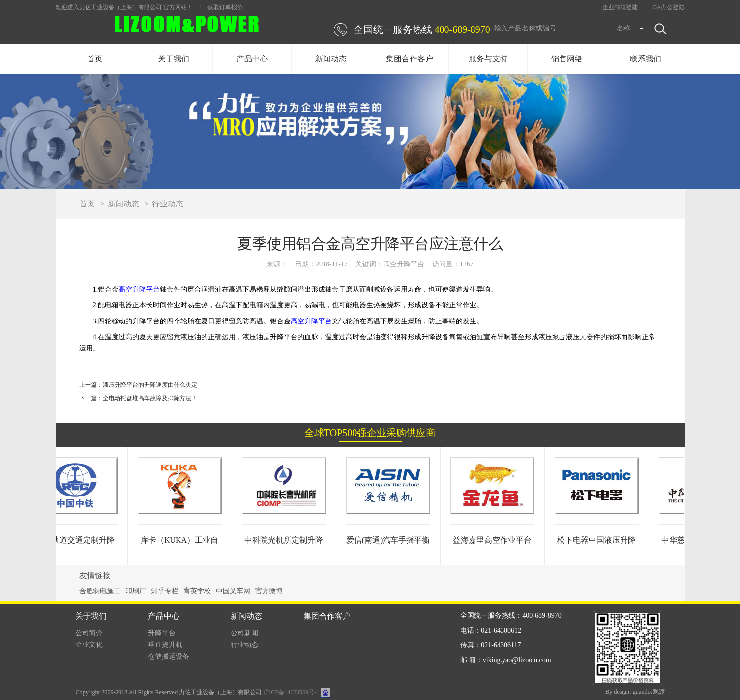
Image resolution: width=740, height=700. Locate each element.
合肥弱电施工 (100, 591)
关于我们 (174, 59)
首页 (95, 59)
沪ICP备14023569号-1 (291, 692)
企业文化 (89, 645)
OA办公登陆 (668, 7)
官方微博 (269, 591)
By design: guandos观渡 (635, 692)
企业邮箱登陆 (620, 7)
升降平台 (162, 633)
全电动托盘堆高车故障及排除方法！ (150, 398)
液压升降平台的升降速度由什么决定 (150, 385)
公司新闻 (244, 633)
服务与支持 (488, 59)
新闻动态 (331, 59)
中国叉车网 (233, 591)
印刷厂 (136, 591)
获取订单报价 (225, 7)
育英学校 (197, 591)
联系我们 (646, 59)
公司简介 (89, 633)
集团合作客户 (410, 59)
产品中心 (252, 59)
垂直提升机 (165, 645)
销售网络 (567, 59)
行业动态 (168, 204)
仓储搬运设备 (169, 656)
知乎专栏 (165, 591)
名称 (623, 28)
